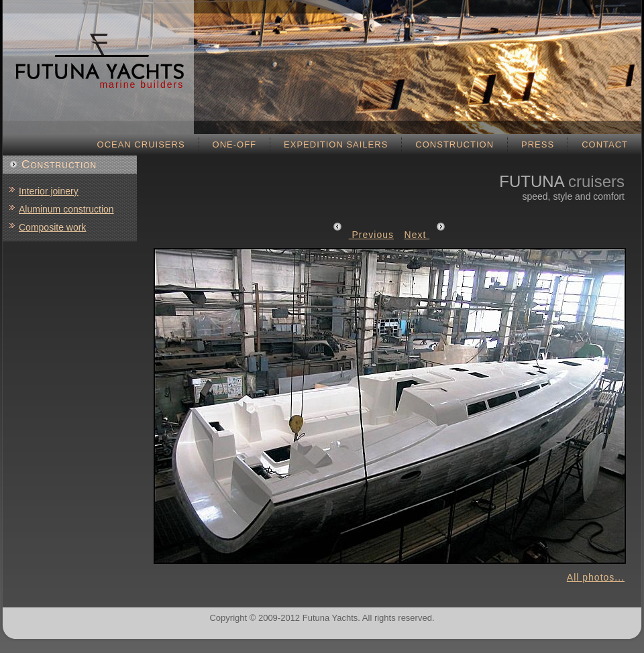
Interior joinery (49, 191)
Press (538, 144)
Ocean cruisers (141, 144)
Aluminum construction (66, 209)
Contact (605, 144)
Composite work (52, 227)
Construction (454, 144)
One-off (235, 144)
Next (425, 235)
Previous (363, 235)
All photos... (596, 577)
